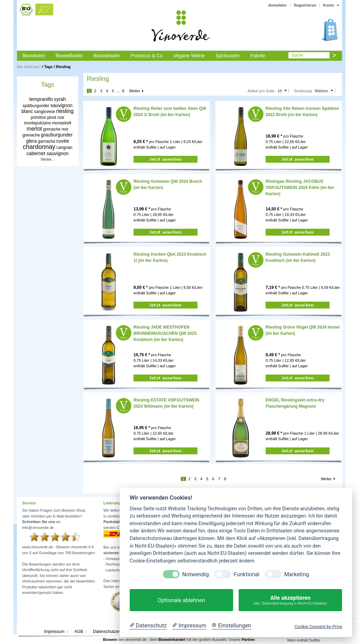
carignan (64, 148)
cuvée (62, 141)
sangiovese (45, 112)
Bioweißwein (69, 56)
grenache (31, 135)
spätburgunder (36, 106)
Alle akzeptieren (290, 600)
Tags (48, 67)
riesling (65, 111)
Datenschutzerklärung (113, 632)
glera (31, 141)
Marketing (297, 574)
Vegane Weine (189, 56)
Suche (297, 55)
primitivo (39, 117)
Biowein (110, 640)
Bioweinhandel (172, 640)
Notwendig (196, 574)
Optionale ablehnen (181, 600)
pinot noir (56, 117)
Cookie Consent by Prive (318, 627)
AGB (79, 632)
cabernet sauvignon (47, 153)
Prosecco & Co (146, 56)
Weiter (135, 91)
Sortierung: (303, 91)
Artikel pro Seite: (262, 91)
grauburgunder (57, 135)
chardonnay (39, 147)
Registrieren (305, 5)
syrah (60, 99)
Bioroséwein (107, 56)
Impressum (54, 632)
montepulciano (37, 123)
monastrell (61, 123)
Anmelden (278, 5)
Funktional (247, 574)
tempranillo (41, 99)
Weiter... (47, 159)
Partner (248, 640)
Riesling (63, 67)
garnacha (46, 141)
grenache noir (56, 129)
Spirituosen (228, 56)
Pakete (258, 56)
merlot (34, 129)
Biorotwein (33, 56)
